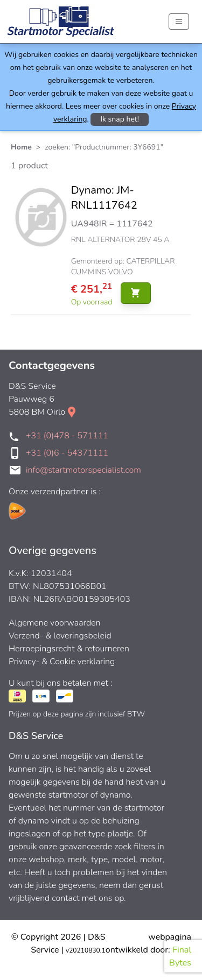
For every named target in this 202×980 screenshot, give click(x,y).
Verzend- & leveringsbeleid (60, 636)
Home (21, 147)
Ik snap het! (120, 119)
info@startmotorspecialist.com (83, 470)
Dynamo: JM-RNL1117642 (104, 198)
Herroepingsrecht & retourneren (69, 649)
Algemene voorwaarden (55, 623)
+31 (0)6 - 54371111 (67, 453)
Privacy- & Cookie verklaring (62, 662)
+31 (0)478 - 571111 (67, 436)
